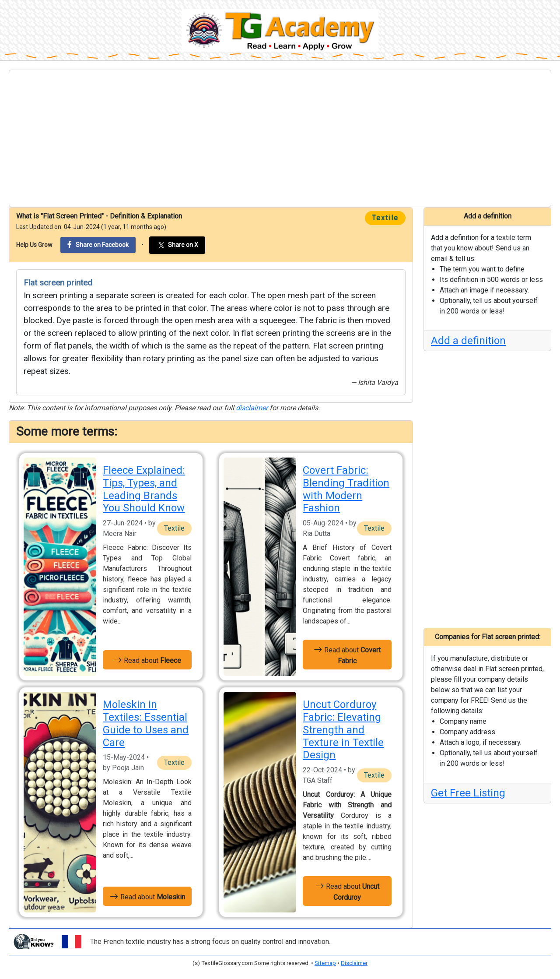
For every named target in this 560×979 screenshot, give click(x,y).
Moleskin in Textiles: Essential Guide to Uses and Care (146, 723)
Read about (147, 660)
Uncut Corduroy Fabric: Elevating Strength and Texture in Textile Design (343, 730)
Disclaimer (354, 963)
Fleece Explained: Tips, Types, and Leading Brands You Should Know (144, 489)
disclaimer (252, 408)
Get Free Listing (468, 793)
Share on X (177, 245)
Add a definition (468, 341)
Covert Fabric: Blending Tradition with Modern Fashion (346, 489)
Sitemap (325, 963)
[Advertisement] (280, 138)
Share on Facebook (98, 245)
